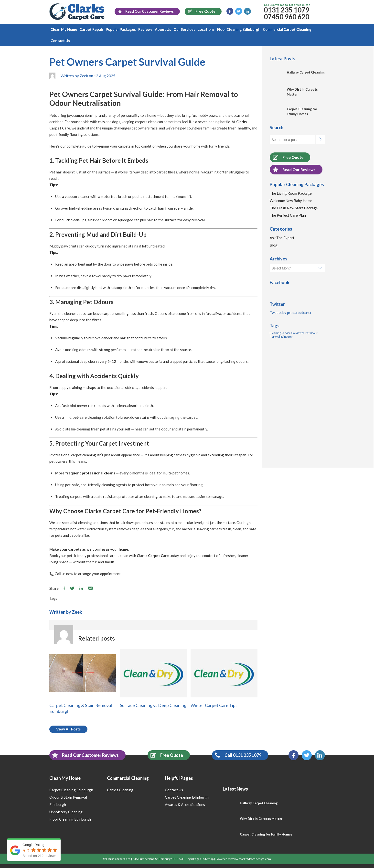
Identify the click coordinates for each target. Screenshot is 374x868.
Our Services (184, 29)
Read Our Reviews (293, 169)
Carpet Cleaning (120, 790)
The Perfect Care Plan (288, 215)
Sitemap (208, 859)
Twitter (239, 11)
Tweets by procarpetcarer (291, 312)
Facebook (230, 11)
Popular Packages (121, 29)
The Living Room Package (291, 193)
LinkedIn (247, 11)
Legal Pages (193, 859)
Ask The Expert (282, 238)
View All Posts (68, 729)
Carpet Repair (91, 29)
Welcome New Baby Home (291, 201)
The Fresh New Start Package (294, 208)
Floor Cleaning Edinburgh (239, 29)
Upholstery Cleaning (66, 812)
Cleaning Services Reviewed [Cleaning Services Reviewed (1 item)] (287, 333)
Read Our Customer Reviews (84, 755)
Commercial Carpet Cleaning (287, 29)
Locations (206, 29)
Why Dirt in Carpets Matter (261, 819)
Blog (274, 245)
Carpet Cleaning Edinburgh (71, 790)
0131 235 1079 (287, 10)
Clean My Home (64, 29)
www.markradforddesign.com (251, 859)
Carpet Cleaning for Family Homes (266, 834)
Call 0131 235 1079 (237, 755)
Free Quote (287, 157)
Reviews (145, 29)
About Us (163, 29)
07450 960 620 (287, 17)
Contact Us (60, 41)
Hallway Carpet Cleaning (306, 72)
